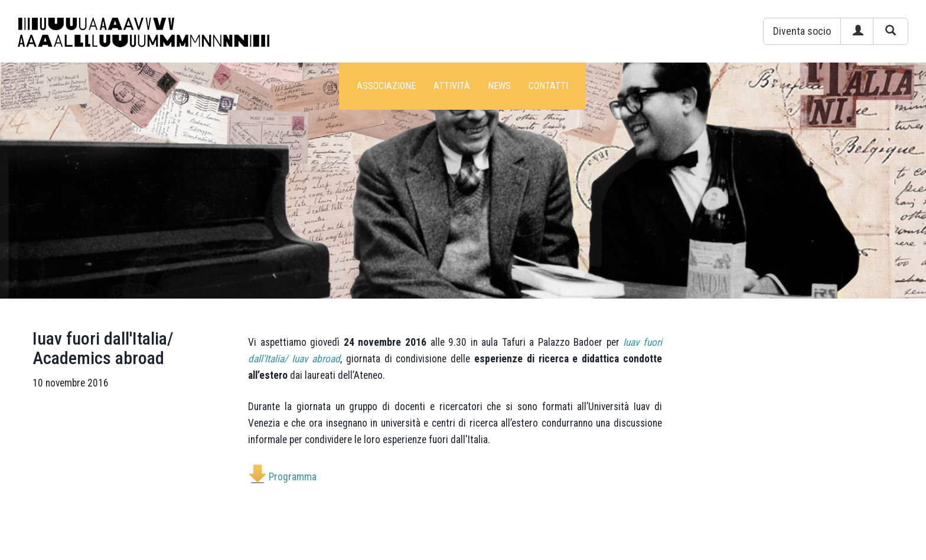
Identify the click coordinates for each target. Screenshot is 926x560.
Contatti (548, 86)
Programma (293, 477)
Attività (452, 86)
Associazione (386, 86)
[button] (802, 31)
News (499, 86)
